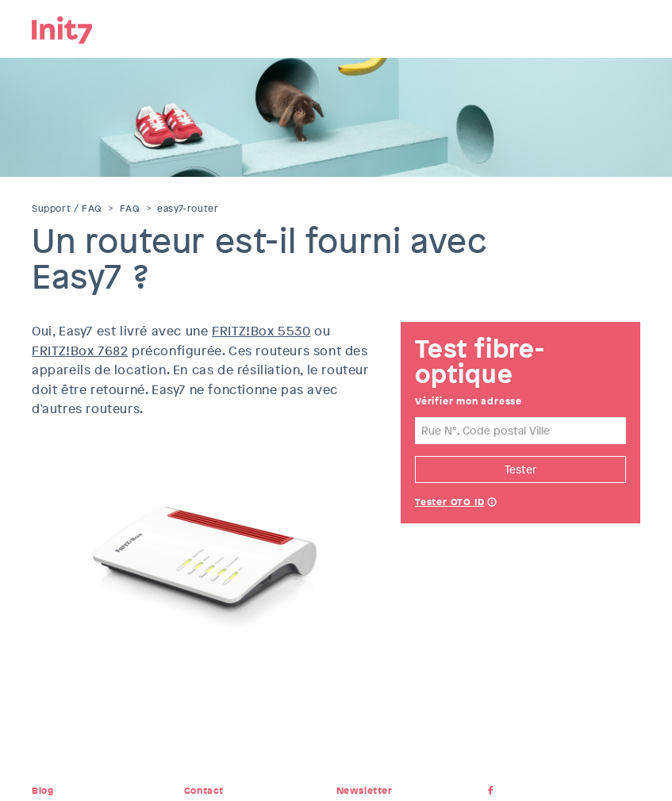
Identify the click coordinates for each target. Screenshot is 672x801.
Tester (520, 469)
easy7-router (188, 209)
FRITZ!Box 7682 (80, 351)
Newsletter (365, 791)
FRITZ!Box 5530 (261, 331)
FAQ (130, 209)
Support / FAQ (67, 209)
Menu (628, 28)
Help (492, 504)
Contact (204, 791)
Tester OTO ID (449, 502)
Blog (42, 791)
